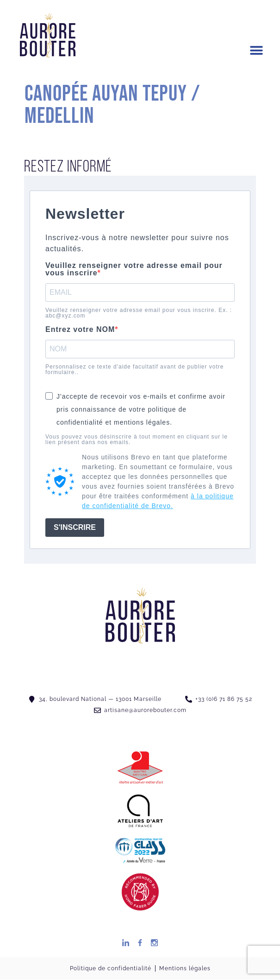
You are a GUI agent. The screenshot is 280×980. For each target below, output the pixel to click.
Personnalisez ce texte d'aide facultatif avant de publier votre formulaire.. (134, 369)
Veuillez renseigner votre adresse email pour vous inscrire (134, 269)
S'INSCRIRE (75, 527)
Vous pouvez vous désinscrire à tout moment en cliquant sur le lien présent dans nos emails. (137, 439)
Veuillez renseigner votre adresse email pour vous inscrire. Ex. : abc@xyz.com (139, 313)
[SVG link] (48, 35)
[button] (256, 51)
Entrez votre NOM (80, 330)
